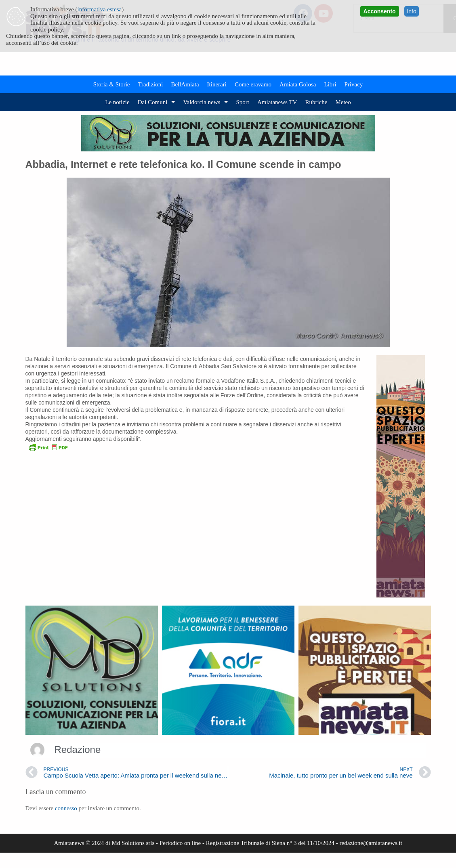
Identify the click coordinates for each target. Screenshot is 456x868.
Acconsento (380, 11)
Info (411, 11)
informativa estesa (100, 9)
